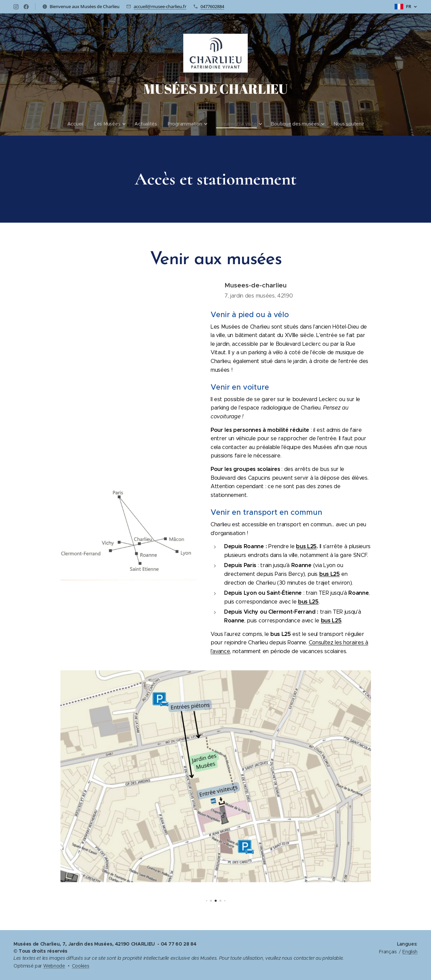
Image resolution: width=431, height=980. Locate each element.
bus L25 (306, 546)
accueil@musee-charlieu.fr (160, 6)
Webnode (54, 966)
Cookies (81, 966)
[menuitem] (75, 124)
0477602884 (212, 6)
